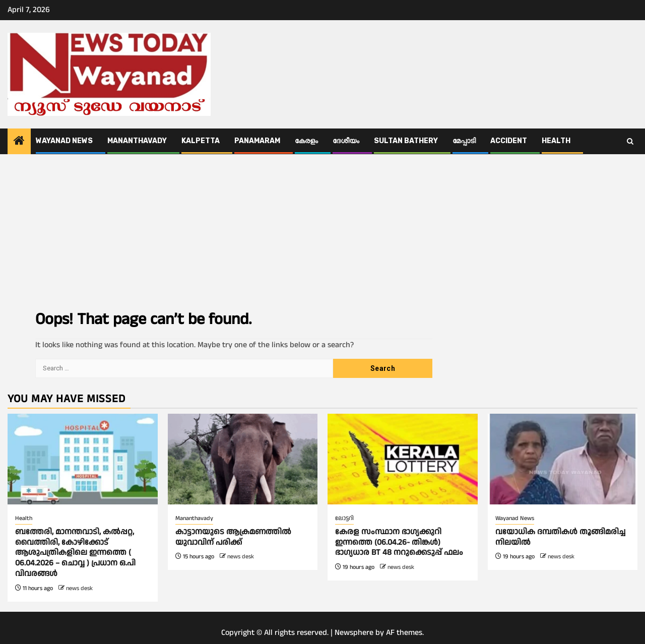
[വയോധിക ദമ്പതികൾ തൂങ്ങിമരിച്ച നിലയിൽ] (563, 459)
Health (556, 141)
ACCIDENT (509, 141)
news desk (79, 588)
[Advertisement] (322, 230)
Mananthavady (137, 141)
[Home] (19, 142)
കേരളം (306, 141)
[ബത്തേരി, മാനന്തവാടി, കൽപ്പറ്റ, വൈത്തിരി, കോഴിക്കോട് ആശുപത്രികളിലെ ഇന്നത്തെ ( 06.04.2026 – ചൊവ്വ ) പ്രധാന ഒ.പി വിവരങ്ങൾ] (83, 459)
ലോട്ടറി (344, 518)
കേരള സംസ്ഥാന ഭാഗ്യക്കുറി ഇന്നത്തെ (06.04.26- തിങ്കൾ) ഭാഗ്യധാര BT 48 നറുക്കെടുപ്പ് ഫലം (399, 542)
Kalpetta (201, 141)
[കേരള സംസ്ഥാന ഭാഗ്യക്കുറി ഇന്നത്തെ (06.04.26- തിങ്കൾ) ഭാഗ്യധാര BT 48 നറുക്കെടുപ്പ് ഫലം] (403, 459)
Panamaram (257, 141)
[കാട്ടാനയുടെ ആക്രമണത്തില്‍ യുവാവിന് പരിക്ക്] (243, 459)
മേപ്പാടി (464, 141)
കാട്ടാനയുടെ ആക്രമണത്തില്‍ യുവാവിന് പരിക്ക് (233, 537)
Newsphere (354, 633)
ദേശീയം (346, 141)
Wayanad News (64, 141)
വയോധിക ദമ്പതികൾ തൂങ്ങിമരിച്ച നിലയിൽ (560, 537)
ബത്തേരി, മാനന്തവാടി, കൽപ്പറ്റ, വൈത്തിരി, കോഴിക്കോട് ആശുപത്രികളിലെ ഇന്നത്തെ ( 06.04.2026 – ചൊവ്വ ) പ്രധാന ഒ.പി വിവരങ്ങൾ (75, 553)
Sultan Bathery (406, 141)
